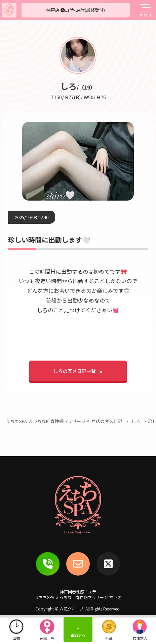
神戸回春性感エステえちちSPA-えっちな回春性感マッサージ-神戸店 (78, 594)
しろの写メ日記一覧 (75, 371)
